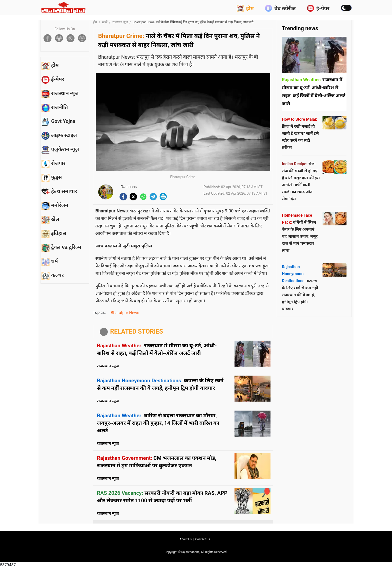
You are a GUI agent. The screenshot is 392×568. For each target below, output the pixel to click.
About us (186, 539)
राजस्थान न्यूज (120, 22)
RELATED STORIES (137, 331)
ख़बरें (105, 22)
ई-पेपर (318, 8)
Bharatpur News (125, 313)
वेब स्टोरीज (280, 8)
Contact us (203, 539)
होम (245, 8)
